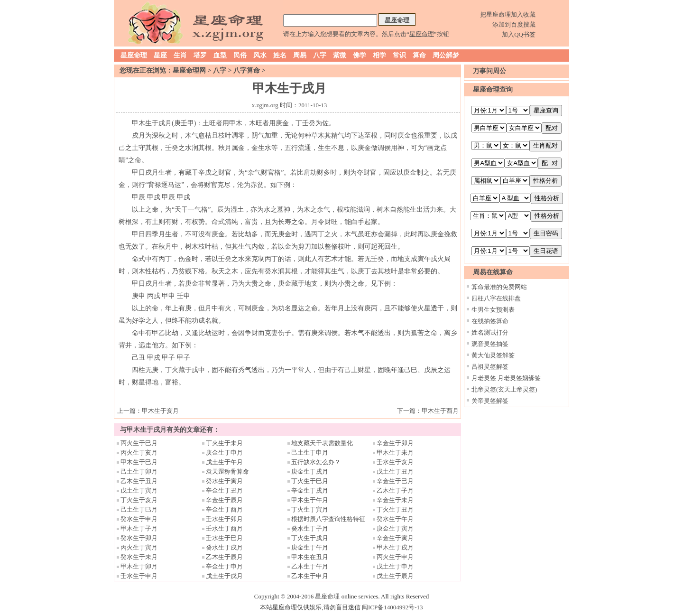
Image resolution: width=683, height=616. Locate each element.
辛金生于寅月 (395, 538)
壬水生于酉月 (224, 528)
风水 (260, 55)
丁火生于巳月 (310, 481)
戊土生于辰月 (395, 576)
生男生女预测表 (493, 310)
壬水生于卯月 (224, 519)
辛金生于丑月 (224, 490)
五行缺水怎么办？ (319, 462)
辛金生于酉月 (224, 509)
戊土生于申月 (395, 566)
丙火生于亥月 (139, 453)
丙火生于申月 (395, 557)
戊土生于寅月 (139, 490)
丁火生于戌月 (310, 538)
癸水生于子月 (310, 528)
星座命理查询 (493, 89)
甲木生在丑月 (310, 557)
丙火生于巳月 (139, 443)
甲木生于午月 (310, 500)
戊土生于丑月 (395, 471)
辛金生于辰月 (224, 500)
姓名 (280, 55)
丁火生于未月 (224, 443)
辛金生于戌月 (310, 490)
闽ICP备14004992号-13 (392, 607)
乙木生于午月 (310, 566)
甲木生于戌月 (395, 547)
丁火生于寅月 (310, 509)
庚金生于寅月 (395, 528)
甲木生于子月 (139, 528)
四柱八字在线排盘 (496, 298)
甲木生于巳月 (139, 462)
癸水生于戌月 (224, 547)
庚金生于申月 (224, 453)
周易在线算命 (493, 272)
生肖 (180, 55)
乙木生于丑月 (139, 481)
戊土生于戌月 (224, 576)
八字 (320, 55)
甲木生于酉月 (440, 411)
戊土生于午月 (224, 462)
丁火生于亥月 (139, 500)
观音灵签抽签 (490, 344)
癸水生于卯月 (139, 538)
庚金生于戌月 (310, 471)
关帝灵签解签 (490, 401)
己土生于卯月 (139, 471)
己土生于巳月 (139, 509)
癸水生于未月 (139, 557)
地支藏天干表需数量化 (322, 443)
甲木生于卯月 (139, 566)
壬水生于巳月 (224, 538)
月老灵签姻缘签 (519, 378)
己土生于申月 (310, 453)
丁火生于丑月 (395, 509)
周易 (300, 55)
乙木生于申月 (310, 576)
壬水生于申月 (139, 576)
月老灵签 (484, 378)
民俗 (240, 55)
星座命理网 (189, 70)
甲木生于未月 (395, 453)
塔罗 (200, 55)
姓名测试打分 (490, 332)
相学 (379, 55)
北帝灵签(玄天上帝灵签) (504, 389)
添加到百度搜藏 (514, 24)
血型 (220, 55)
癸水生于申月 (139, 519)
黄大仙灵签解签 (493, 355)
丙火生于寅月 (139, 547)
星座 (160, 55)
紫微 (340, 55)
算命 (419, 55)
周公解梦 (446, 55)
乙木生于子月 (395, 490)
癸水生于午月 (395, 519)
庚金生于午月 (310, 547)
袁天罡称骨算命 (227, 471)
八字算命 (247, 70)
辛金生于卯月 (395, 443)
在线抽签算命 (490, 321)
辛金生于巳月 (395, 481)
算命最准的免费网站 (499, 287)
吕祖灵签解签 (490, 367)
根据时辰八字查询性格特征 (328, 519)
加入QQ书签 (519, 34)
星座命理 (134, 55)
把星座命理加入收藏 (508, 14)
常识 (399, 55)
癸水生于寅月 (224, 481)
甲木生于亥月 (160, 411)
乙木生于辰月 (224, 557)
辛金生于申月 (224, 566)
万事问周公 (489, 71)
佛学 (360, 55)
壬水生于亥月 (395, 462)
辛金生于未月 (395, 500)
